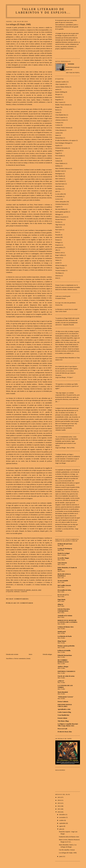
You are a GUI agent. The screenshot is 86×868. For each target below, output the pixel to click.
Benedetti (58, 97)
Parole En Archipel (64, 553)
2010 (59, 812)
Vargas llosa (59, 268)
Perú (57, 232)
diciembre (62, 814)
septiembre (63, 823)
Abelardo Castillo (60, 82)
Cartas (57, 112)
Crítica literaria (60, 130)
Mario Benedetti (63, 692)
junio (61, 856)
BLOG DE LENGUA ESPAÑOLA (64, 575)
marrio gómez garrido (62, 212)
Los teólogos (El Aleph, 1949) (68, 853)
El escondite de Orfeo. (64, 590)
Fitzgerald (58, 151)
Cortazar (58, 123)
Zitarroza (58, 276)
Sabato (57, 260)
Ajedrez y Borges (63, 667)
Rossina (71, 64)
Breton (57, 110)
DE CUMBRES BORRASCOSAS (63, 661)
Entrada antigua (47, 654)
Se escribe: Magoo (63, 558)
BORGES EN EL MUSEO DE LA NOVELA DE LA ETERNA (67, 621)
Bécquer (58, 94)
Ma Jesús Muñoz (60, 209)
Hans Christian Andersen (63, 168)
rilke (57, 250)
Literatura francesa (61, 204)
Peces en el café (62, 729)
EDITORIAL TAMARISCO (66, 671)
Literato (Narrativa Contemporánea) (64, 610)
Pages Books (62, 599)
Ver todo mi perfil (73, 73)
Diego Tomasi (62, 641)
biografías (58, 100)
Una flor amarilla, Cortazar (67, 850)
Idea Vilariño (59, 176)
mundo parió (62, 632)
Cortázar (58, 125)
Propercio (58, 245)
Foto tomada (59, 156)
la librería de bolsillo (64, 650)
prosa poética (59, 247)
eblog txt (60, 604)
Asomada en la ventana (65, 616)
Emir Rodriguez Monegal (63, 143)
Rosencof (58, 258)
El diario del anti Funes (65, 544)
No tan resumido (63, 581)
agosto (61, 826)
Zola (57, 278)
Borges (17, 592)
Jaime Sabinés (59, 181)
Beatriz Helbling (60, 92)
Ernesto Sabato (62, 718)
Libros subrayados (61, 202)
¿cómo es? (61, 681)
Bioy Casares (59, 102)
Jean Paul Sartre (60, 184)
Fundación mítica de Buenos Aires (69, 837)
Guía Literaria (62, 563)
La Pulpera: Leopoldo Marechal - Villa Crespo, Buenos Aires (68, 725)
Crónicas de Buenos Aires (66, 627)
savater (57, 263)
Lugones (58, 207)
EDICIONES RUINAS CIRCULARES (65, 705)
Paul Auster (59, 230)
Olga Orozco (59, 225)
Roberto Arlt (59, 253)
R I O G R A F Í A (63, 595)
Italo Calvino (59, 179)
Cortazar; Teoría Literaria (63, 128)
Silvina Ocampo (60, 265)
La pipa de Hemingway (65, 548)
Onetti (57, 227)
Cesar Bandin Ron (63, 715)
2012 (59, 806)
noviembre (63, 817)
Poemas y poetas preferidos (66, 646)
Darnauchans (59, 138)
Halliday (58, 166)
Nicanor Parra (59, 219)
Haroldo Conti (60, 171)
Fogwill (58, 153)
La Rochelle (59, 196)
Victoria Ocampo (60, 270)
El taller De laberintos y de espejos (65, 140)
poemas (58, 237)
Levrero (58, 199)
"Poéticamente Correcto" (66, 697)
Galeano (58, 161)
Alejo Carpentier (60, 84)
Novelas (58, 222)
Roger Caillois (60, 255)
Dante (57, 135)
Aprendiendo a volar (64, 709)
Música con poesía (61, 217)
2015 (59, 797)
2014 (59, 800)
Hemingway (59, 174)
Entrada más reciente (12, 654)
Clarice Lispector (60, 117)
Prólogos (58, 242)
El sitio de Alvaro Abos (65, 732)
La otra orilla (59, 194)
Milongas (58, 214)
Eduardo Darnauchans (65, 655)
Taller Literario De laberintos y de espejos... (43, 11)
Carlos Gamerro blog (64, 712)
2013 (59, 803)
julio (57, 191)
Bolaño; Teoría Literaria (62, 105)
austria (57, 89)
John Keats (59, 186)
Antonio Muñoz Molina (62, 87)
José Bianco (59, 189)
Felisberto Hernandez (62, 148)
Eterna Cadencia (63, 701)
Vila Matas (59, 273)
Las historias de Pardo (65, 636)
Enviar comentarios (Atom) (22, 658)
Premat (57, 240)
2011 (59, 809)
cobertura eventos (60, 120)
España (57, 145)
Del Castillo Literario (64, 585)
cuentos (24, 592)
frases (57, 158)
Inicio (30, 654)
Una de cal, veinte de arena (66, 676)
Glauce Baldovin (60, 163)
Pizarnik (58, 235)
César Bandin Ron (61, 115)
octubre (62, 820)
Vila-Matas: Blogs (63, 721)
